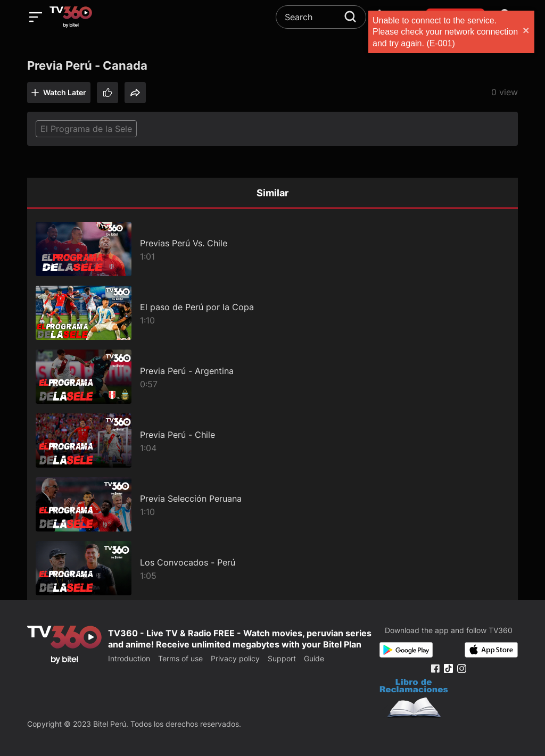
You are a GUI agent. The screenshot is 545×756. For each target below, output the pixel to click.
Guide (314, 658)
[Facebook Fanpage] (435, 668)
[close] (526, 32)
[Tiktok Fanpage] (448, 668)
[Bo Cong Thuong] (414, 700)
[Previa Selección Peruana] (272, 504)
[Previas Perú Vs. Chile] (272, 249)
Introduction (129, 658)
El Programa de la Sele (86, 129)
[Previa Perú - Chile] (272, 441)
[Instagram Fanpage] (462, 668)
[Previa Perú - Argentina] (272, 377)
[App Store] (491, 650)
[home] (71, 17)
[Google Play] (406, 650)
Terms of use (180, 658)
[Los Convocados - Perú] (272, 568)
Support (282, 658)
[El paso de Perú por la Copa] (272, 313)
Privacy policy (235, 658)
